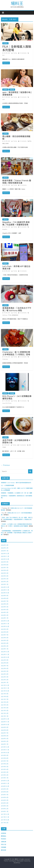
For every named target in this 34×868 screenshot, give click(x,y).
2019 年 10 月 (5, 753)
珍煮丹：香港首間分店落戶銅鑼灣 (18, 526)
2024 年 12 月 (5, 587)
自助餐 (7, 143)
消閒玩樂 (12, 90)
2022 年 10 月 (5, 657)
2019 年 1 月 (5, 778)
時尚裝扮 (5, 43)
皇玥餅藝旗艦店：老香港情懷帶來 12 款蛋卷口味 (17, 519)
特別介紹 (4, 844)
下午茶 (9, 315)
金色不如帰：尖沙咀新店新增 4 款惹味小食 (16, 441)
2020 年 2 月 (5, 741)
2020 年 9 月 (5, 727)
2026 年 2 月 (5, 548)
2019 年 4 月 (5, 769)
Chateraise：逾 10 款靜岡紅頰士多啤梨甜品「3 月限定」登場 (16, 353)
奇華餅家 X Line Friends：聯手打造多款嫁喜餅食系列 (16, 483)
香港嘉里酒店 (15, 315)
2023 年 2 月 (5, 646)
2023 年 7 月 (5, 635)
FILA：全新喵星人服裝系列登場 (17, 48)
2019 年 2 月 (5, 775)
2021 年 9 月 (5, 694)
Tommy (15, 53)
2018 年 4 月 (5, 803)
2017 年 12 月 (5, 814)
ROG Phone (8, 403)
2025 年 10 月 (5, 559)
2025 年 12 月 (5, 554)
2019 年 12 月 (5, 747)
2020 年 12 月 (5, 719)
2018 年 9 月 (5, 789)
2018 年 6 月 (5, 797)
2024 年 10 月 (5, 593)
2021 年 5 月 (5, 705)
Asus (4, 403)
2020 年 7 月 (5, 733)
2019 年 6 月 (5, 764)
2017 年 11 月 (5, 817)
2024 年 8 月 (5, 598)
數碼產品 (5, 263)
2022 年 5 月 (5, 671)
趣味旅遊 (4, 850)
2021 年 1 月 (5, 716)
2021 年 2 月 (5, 713)
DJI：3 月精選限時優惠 (7, 485)
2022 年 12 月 (5, 652)
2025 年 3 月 (5, 579)
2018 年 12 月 (5, 781)
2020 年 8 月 (5, 730)
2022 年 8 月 (5, 663)
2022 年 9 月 (5, 660)
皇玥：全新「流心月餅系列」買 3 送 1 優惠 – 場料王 (17, 518)
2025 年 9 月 (5, 562)
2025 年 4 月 (5, 576)
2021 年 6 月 (5, 702)
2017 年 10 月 (5, 820)
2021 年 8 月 (5, 696)
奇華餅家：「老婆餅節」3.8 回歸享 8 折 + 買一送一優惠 (17, 493)
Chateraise (5, 359)
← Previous (5, 465)
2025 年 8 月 (5, 565)
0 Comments (22, 53)
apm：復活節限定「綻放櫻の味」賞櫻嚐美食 (17, 93)
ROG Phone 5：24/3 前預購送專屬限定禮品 (17, 397)
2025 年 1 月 (5, 584)
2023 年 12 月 (5, 621)
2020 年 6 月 (5, 736)
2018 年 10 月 (5, 786)
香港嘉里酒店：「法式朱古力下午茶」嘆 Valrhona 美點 (17, 309)
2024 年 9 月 (5, 596)
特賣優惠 (12, 393)
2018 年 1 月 (5, 811)
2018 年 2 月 (5, 809)
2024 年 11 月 (5, 590)
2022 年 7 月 (5, 666)
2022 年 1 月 (5, 682)
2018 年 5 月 (5, 800)
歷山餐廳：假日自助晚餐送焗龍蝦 (16, 137)
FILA (3, 55)
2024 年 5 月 (5, 607)
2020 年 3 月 (5, 739)
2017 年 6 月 (5, 823)
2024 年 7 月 (5, 601)
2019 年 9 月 (5, 755)
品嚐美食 (5, 90)
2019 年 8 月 (5, 758)
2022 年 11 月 (5, 654)
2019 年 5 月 (5, 767)
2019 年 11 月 (5, 750)
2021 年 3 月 (5, 711)
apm (4, 99)
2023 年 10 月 (5, 626)
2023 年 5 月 (5, 640)
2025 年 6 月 (5, 570)
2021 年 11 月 (5, 688)
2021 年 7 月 (5, 699)
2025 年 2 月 (5, 582)
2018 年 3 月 (5, 806)
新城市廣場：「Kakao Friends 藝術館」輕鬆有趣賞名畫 (17, 182)
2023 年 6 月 (5, 638)
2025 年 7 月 (5, 568)
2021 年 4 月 (5, 708)
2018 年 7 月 (5, 795)
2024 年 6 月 (5, 604)
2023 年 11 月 (5, 624)
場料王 (17, 3)
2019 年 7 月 (5, 761)
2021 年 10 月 (5, 691)
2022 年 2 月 (5, 680)
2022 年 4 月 (5, 674)
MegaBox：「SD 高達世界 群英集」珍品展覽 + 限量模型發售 (16, 223)
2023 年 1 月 (5, 649)
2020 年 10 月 (5, 725)
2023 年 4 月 (5, 643)
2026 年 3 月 (5, 545)
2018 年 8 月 (5, 792)
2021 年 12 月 (5, 685)
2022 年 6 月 (5, 668)
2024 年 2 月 (5, 615)
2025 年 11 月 (5, 556)
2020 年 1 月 (5, 744)
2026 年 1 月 (5, 551)
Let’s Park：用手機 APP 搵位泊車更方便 (16, 267)
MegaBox (5, 229)
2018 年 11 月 (5, 783)
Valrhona (5, 315)
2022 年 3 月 (5, 677)
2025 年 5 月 (5, 573)
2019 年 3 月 (5, 772)
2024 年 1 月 (5, 618)
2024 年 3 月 (5, 612)
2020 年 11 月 (5, 722)
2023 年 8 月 (5, 632)
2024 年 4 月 (5, 610)
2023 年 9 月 (5, 629)
